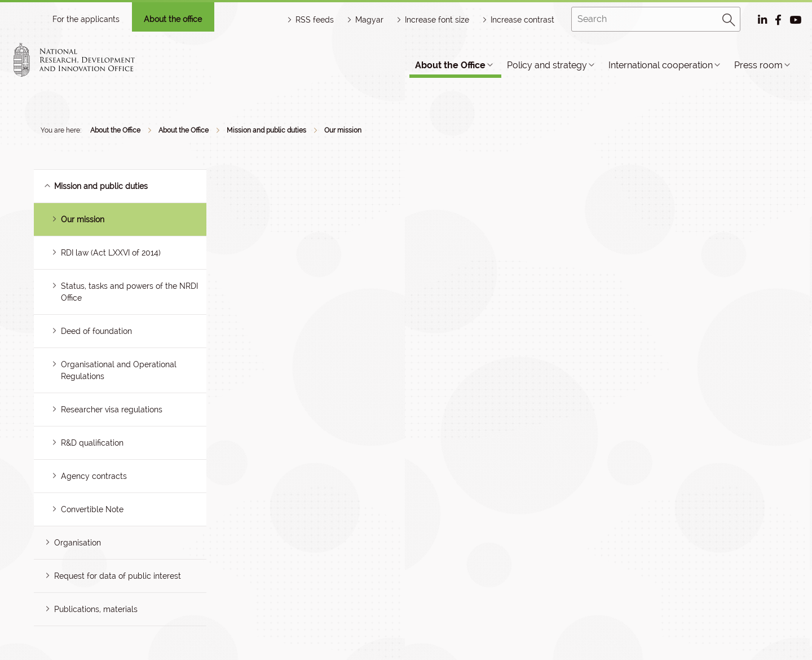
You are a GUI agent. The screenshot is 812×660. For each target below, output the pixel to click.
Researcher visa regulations (112, 410)
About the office (173, 19)
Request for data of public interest (118, 576)
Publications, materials (96, 609)
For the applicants (86, 19)
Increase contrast (522, 20)
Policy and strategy (547, 65)
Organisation (78, 543)
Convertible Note (92, 509)
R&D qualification (92, 443)
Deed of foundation (96, 331)
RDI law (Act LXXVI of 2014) (111, 253)
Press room (758, 65)
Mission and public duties (266, 130)
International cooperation (661, 65)
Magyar (369, 20)
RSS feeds (315, 20)
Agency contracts (94, 476)
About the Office (450, 65)
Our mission (343, 130)
